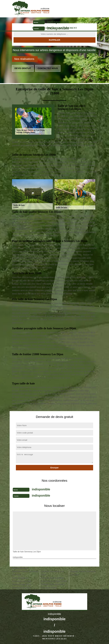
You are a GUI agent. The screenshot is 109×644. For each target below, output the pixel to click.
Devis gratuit (23, 68)
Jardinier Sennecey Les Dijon (52, 573)
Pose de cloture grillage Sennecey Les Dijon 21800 (54, 580)
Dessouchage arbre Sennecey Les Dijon (22, 586)
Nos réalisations (24, 59)
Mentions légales (54, 639)
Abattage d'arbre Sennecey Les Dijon (25, 573)
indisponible (58, 22)
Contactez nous (48, 68)
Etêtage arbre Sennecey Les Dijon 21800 (53, 586)
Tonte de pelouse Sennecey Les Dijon (22, 580)
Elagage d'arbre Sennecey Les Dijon (83, 573)
